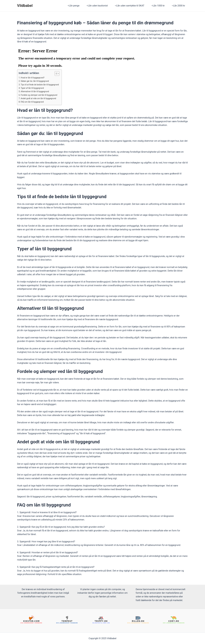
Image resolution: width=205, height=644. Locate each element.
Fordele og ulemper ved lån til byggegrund (41, 95)
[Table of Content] (61, 74)
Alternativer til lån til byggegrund (36, 91)
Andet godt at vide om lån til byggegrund (40, 98)
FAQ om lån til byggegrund (34, 102)
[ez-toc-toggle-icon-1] (59, 74)
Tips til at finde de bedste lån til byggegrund (42, 85)
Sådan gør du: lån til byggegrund (36, 81)
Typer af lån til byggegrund (34, 88)
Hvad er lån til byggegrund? (34, 78)
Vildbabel (25, 6)
